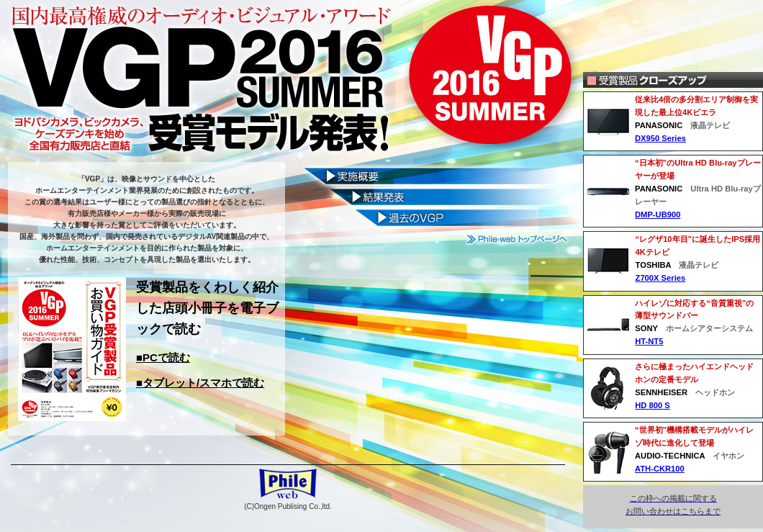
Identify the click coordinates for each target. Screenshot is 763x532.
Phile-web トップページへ (518, 239)
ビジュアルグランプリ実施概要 (437, 175)
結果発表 (437, 198)
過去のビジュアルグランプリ (437, 220)
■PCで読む (163, 357)
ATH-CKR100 (660, 469)
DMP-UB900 (658, 215)
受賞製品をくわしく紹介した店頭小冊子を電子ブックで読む (207, 308)
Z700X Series (661, 278)
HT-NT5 (649, 341)
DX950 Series (660, 138)
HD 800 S (653, 405)
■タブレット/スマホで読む (200, 383)
